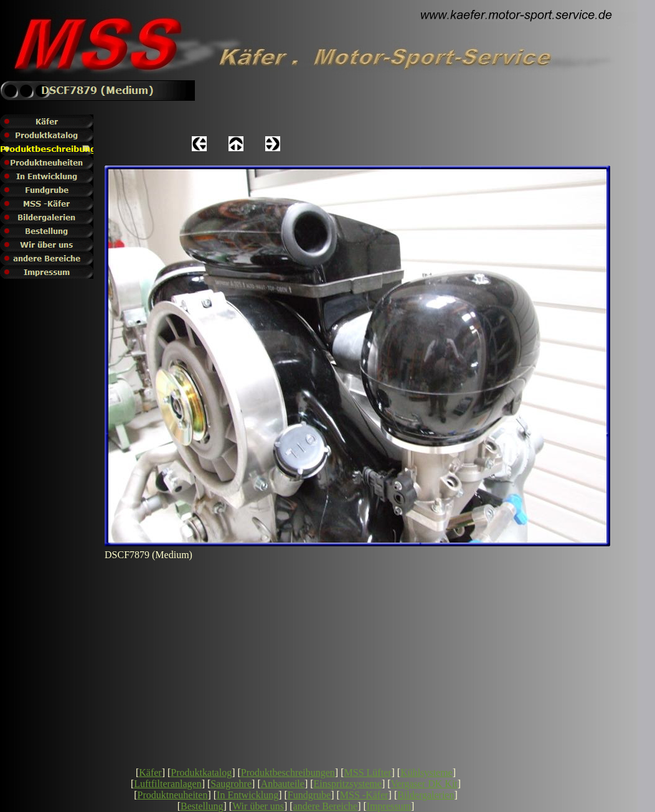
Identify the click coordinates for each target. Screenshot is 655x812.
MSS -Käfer (364, 795)
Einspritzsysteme (348, 784)
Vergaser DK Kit (424, 784)
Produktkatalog (201, 772)
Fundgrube (309, 795)
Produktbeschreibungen (288, 772)
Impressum (389, 806)
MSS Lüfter (368, 772)
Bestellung (202, 806)
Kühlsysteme (426, 772)
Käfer (150, 772)
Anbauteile (283, 784)
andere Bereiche (325, 806)
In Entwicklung (247, 795)
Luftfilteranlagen (167, 784)
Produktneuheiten (173, 795)
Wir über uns (258, 806)
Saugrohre (231, 784)
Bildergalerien (426, 795)
